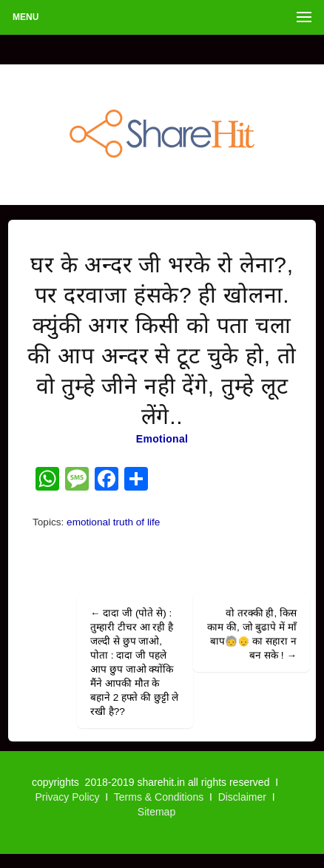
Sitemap (156, 812)
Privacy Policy (67, 797)
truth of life (136, 522)
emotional (88, 522)
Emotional (162, 439)
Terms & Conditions (159, 797)
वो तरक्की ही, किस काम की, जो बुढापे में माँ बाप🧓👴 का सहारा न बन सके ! (252, 634)
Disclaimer (242, 797)
